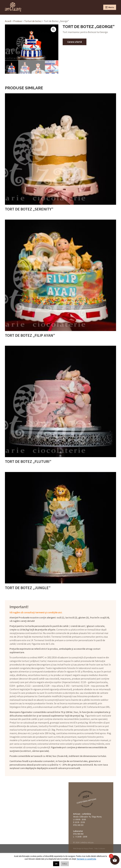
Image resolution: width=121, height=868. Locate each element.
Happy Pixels (88, 848)
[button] (53, 29)
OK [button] (56, 864)
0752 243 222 (78, 825)
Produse (18, 21)
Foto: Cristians (100, 848)
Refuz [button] (65, 864)
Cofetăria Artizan (86, 801)
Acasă (8, 21)
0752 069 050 (78, 834)
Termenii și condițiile (86, 859)
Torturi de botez (33, 21)
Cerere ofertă (75, 42)
